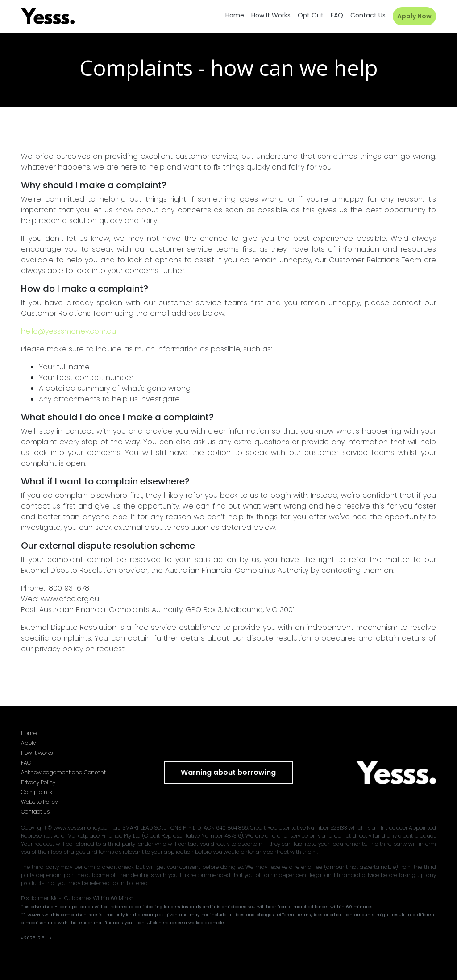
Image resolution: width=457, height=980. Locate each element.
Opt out (311, 15)
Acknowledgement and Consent (63, 772)
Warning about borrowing (228, 772)
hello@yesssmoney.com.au (69, 331)
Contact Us (35, 812)
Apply (28, 743)
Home (235, 15)
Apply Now (414, 16)
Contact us (368, 15)
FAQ (337, 15)
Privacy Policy (38, 782)
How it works (271, 15)
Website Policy (39, 802)
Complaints (36, 792)
